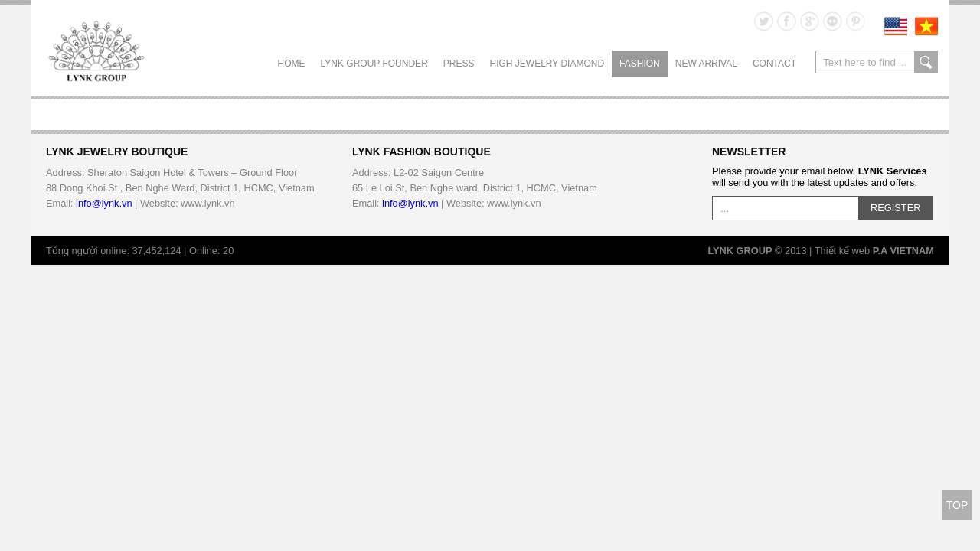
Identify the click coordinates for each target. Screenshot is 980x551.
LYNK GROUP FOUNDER (374, 64)
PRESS (459, 64)
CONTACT (774, 64)
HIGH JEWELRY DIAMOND (547, 64)
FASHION (640, 64)
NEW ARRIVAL (706, 64)
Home (292, 64)
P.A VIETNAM (903, 251)
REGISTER (895, 208)
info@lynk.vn (104, 203)
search (926, 62)
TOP (957, 505)
